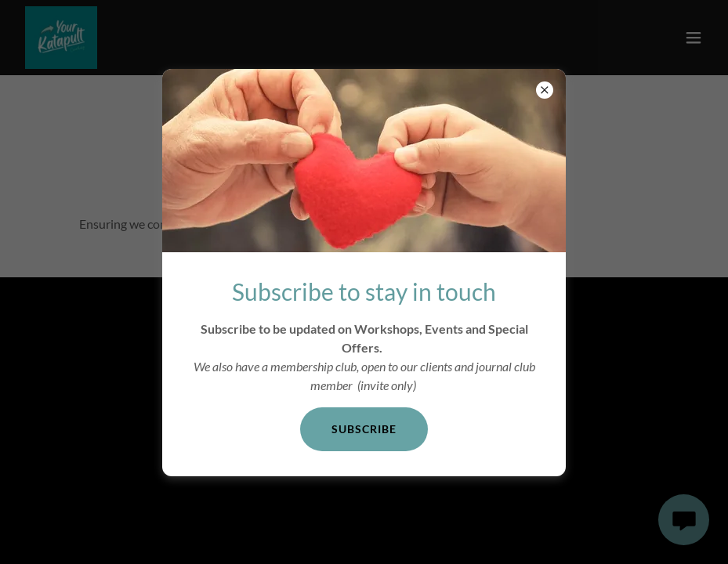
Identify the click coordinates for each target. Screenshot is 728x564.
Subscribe (364, 429)
